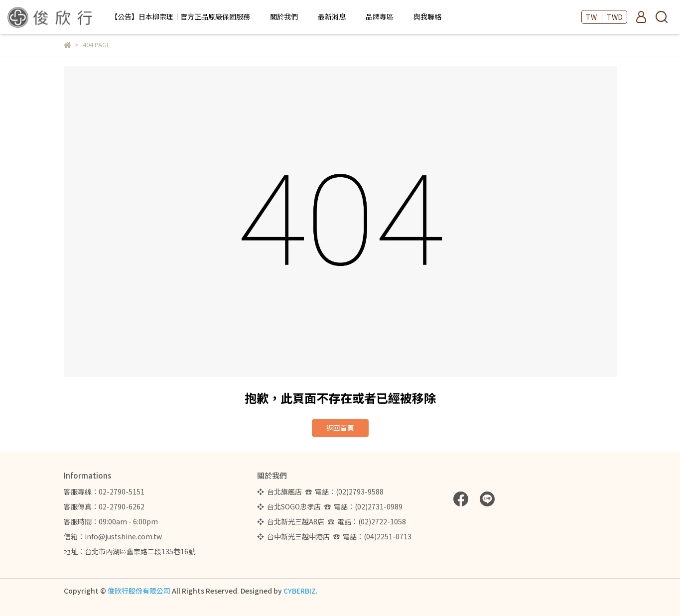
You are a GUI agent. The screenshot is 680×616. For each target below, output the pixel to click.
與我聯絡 (427, 16)
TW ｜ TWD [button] (604, 17)
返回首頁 (340, 428)
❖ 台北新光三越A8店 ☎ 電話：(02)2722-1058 (332, 521)
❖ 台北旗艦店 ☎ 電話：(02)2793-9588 (322, 492)
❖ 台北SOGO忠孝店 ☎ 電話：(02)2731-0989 (330, 506)
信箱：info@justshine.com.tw (113, 536)
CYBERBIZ (300, 591)
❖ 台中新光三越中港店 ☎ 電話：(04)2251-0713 (334, 536)
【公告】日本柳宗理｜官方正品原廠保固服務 (180, 16)
